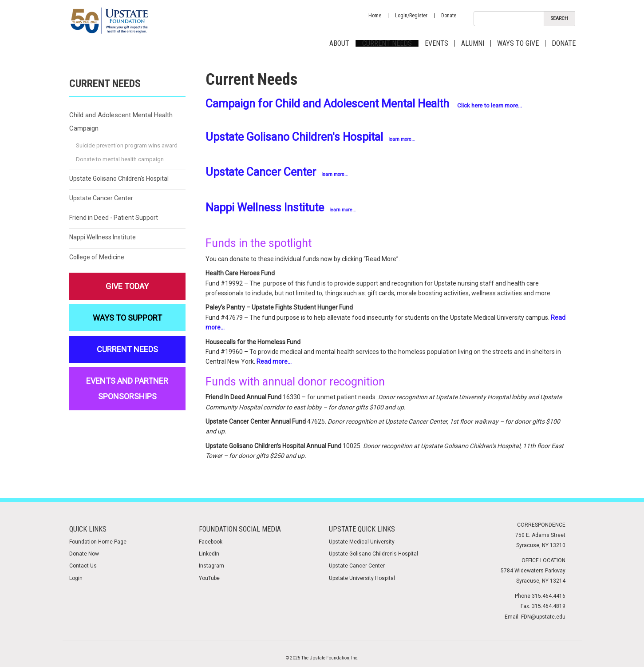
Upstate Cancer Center (277, 172)
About (339, 43)
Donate (449, 16)
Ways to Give (518, 43)
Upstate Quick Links (362, 529)
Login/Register (411, 16)
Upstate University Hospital (362, 578)
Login (76, 578)
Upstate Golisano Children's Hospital (310, 137)
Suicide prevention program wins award (127, 145)
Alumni (473, 43)
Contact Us (83, 566)
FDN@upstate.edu (543, 617)
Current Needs (387, 43)
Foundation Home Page (98, 542)
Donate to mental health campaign (120, 159)
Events (437, 43)
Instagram (211, 566)
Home (375, 16)
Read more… (274, 361)
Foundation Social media (240, 529)
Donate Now (84, 554)
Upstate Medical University (362, 542)
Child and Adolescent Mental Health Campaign (121, 121)
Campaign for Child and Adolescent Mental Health (327, 104)
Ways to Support (127, 318)
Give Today (127, 286)
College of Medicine (97, 257)
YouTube (209, 578)
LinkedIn (209, 554)
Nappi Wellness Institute (281, 208)
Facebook (211, 542)
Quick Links (88, 529)
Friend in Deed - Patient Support (114, 218)
